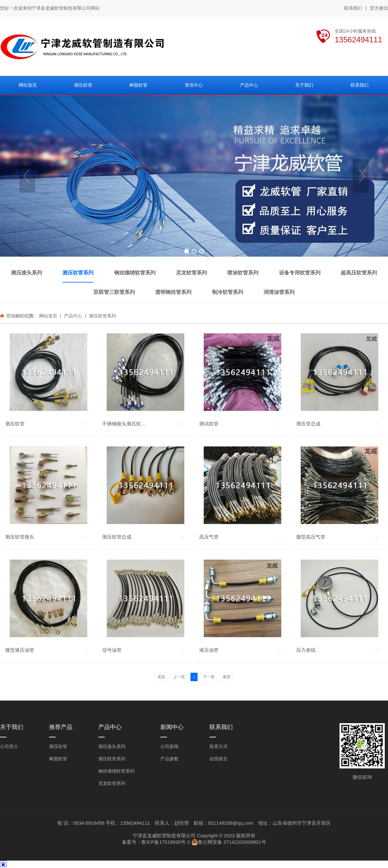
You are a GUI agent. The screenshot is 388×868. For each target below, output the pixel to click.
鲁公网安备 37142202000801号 (229, 842)
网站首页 (48, 316)
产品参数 (169, 759)
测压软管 (58, 746)
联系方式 (219, 746)
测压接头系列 (112, 746)
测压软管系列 (102, 316)
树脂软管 (58, 759)
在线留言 (219, 759)
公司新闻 (169, 746)
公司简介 (9, 746)
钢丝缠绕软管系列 (116, 771)
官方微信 (379, 8)
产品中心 (73, 316)
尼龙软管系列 (112, 783)
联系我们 (353, 8)
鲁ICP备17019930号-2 (166, 842)
